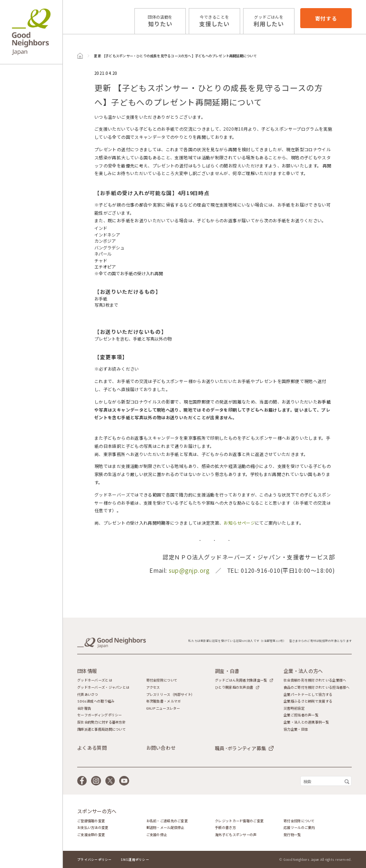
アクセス (153, 687)
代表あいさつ (88, 695)
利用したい (269, 21)
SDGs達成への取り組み (96, 701)
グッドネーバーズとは (95, 680)
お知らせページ (239, 523)
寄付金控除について (162, 680)
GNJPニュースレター (163, 708)
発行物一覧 (292, 835)
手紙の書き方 (225, 828)
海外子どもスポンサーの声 (236, 835)
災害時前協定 (294, 708)
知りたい (160, 21)
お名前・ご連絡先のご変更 (167, 821)
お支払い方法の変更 (93, 828)
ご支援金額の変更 (91, 835)
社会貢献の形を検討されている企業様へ (315, 680)
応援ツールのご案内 (299, 828)
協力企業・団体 (296, 729)
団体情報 (87, 671)
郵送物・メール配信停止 (165, 828)
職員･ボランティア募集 (240, 748)
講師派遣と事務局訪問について (102, 729)
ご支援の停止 (157, 835)
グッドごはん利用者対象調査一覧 (241, 680)
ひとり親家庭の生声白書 (234, 687)
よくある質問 (92, 748)
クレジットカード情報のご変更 (239, 821)
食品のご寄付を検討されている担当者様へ (316, 687)
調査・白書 (227, 671)
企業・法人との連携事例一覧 (306, 722)
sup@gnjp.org (189, 570)
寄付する (326, 18)
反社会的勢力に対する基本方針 (102, 722)
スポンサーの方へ (97, 811)
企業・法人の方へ (303, 671)
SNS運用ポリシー (135, 859)
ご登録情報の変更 (91, 821)
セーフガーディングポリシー (100, 715)
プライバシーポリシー (95, 859)
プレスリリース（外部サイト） (171, 695)
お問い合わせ (161, 748)
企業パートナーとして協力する (308, 695)
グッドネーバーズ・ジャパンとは (103, 687)
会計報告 (84, 708)
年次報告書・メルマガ (164, 701)
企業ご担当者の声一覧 (301, 715)
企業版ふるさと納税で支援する (308, 701)
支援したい (214, 21)
